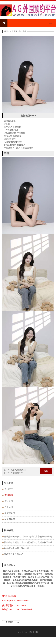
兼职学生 (9, 489)
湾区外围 (9, 501)
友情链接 (9, 622)
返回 (46, 471)
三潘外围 (9, 507)
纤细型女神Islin (17, 473)
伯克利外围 (10, 519)
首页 (6, 31)
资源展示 (13, 31)
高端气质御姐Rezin (18, 470)
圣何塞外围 (10, 513)
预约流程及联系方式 (14, 554)
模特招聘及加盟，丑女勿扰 (17, 548)
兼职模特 (23, 31)
